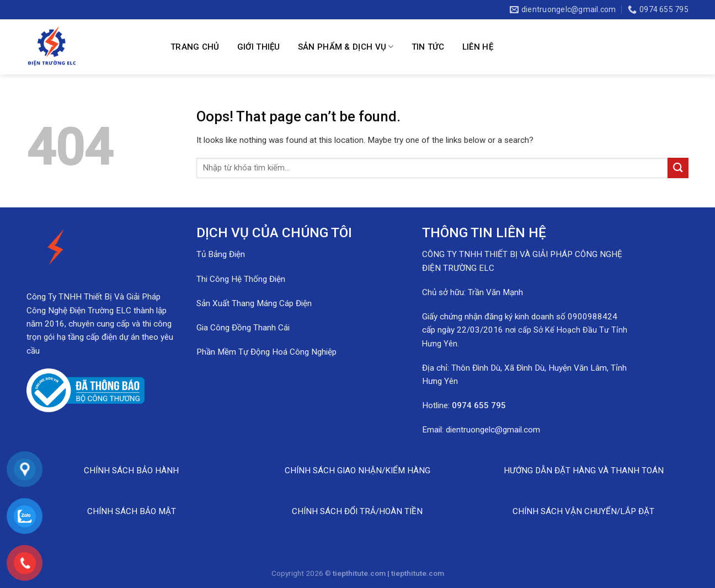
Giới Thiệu (259, 47)
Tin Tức (428, 47)
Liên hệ (478, 47)
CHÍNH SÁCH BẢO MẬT (132, 511)
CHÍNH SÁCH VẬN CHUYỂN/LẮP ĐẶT (583, 511)
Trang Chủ (195, 47)
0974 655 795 (479, 405)
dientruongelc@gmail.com (493, 430)
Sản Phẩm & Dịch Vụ (346, 47)
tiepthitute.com (418, 573)
